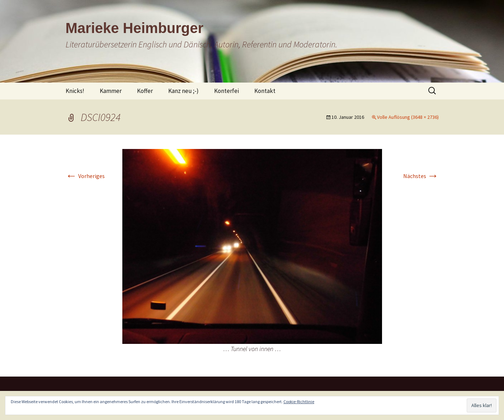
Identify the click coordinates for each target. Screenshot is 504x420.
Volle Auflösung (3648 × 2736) (408, 117)
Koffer (145, 91)
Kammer (111, 91)
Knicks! (75, 91)
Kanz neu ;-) (183, 91)
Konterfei (227, 91)
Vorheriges (85, 176)
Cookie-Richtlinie (299, 402)
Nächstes (421, 176)
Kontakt (265, 91)
